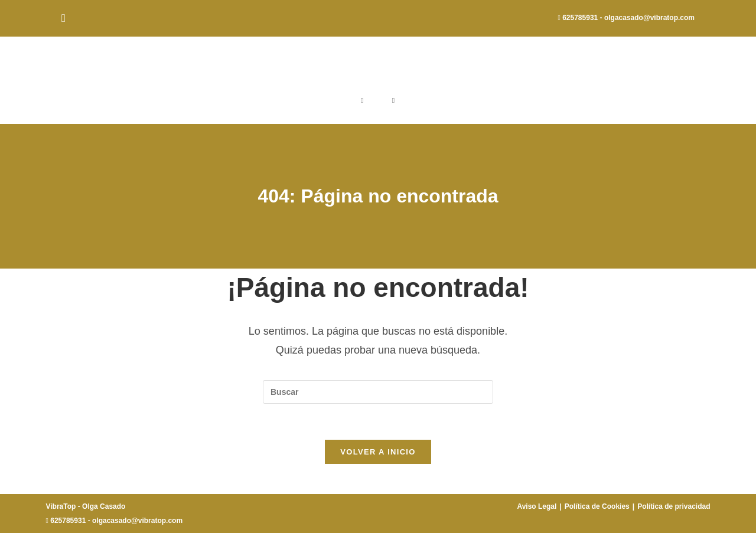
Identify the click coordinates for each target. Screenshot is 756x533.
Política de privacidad (674, 506)
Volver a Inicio (378, 452)
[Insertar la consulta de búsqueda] (378, 392)
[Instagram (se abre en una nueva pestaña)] (65, 18)
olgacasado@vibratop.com (649, 18)
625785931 (580, 18)
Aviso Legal (537, 506)
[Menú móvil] (394, 101)
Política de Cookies (597, 506)
